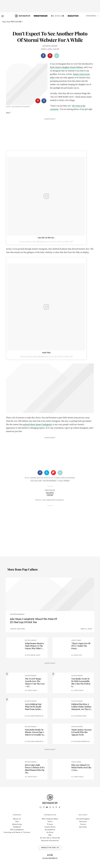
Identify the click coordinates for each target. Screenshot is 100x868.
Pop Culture (36, 481)
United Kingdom (83, 819)
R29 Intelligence (17, 830)
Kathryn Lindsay (50, 46)
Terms (50, 822)
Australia (83, 827)
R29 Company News (50, 819)
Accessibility (50, 830)
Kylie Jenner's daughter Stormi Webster (66, 67)
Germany (83, 822)
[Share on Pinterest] (50, 56)
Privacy (50, 824)
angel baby (46, 353)
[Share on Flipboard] (53, 473)
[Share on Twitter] (47, 473)
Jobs (17, 822)
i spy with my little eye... (46, 238)
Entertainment (50, 481)
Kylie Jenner (64, 481)
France (83, 824)
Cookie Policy (50, 827)
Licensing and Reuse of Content (17, 832)
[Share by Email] (57, 56)
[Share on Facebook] (43, 56)
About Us (17, 819)
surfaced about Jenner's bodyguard (37, 424)
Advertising (17, 824)
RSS (50, 835)
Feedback (17, 827)
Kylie (34, 242)
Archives (50, 832)
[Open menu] (3, 15)
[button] (88, 18)
